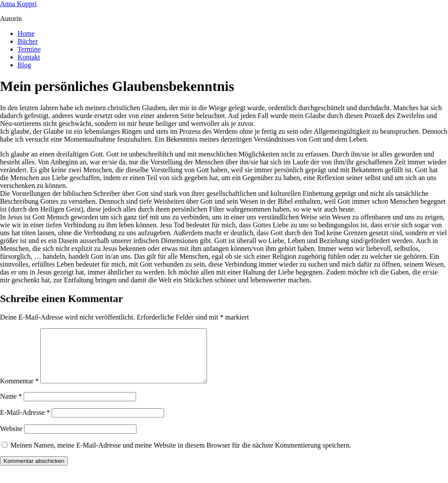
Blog (24, 65)
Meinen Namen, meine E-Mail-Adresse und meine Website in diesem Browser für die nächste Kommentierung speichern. (181, 456)
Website (11, 439)
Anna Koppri (18, 4)
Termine (29, 49)
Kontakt (29, 57)
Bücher (28, 41)
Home (26, 33)
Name (11, 407)
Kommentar (19, 391)
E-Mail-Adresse (25, 423)
